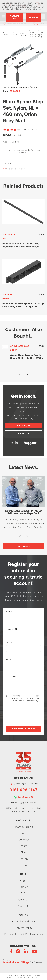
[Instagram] (18, 951)
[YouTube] (35, 951)
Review (33, 17)
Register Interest (23, 728)
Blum (23, 852)
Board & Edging (23, 827)
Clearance (24, 865)
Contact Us (24, 906)
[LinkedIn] (26, 951)
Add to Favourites (15, 169)
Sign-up (23, 887)
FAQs (24, 893)
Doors (23, 846)
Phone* (10, 642)
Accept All (15, 17)
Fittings (23, 859)
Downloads (23, 900)
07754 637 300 (25, 797)
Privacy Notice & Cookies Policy (24, 934)
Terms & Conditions (24, 921)
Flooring (23, 833)
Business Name (13, 629)
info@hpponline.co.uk (27, 803)
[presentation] (19, 711)
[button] (20, 374)
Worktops (24, 839)
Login (24, 880)
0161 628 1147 (23, 790)
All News (24, 546)
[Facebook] (11, 951)
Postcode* (11, 677)
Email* (9, 660)
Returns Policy (24, 928)
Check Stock (9, 163)
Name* (9, 612)
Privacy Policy (9, 9)
